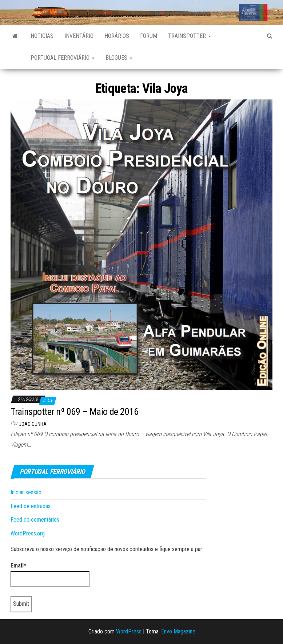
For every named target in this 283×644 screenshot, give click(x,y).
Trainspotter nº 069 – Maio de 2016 (74, 412)
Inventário (79, 36)
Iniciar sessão (26, 492)
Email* (50, 575)
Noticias (42, 36)
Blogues (119, 58)
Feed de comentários (35, 520)
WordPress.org (28, 533)
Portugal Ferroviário (63, 58)
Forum (149, 36)
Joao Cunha (33, 424)
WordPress (129, 631)
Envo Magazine (178, 631)
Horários (117, 36)
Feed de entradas (31, 506)
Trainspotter (190, 36)
